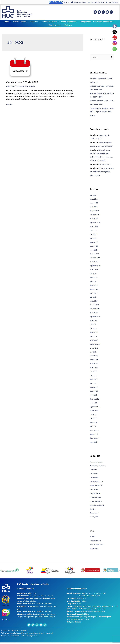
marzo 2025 (94, 239)
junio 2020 (93, 372)
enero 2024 (93, 290)
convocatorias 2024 (96, 482)
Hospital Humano (95, 489)
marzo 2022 (94, 329)
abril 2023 (93, 293)
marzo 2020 (94, 383)
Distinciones (94, 486)
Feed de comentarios (97, 541)
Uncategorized (95, 513)
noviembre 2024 (95, 254)
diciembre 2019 (95, 395)
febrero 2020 (94, 387)
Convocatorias (95, 474)
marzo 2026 (94, 196)
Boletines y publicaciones (98, 462)
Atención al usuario (96, 458)
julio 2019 (93, 411)
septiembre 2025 (95, 219)
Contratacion (94, 470)
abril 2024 (93, 278)
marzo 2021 (94, 352)
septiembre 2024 (95, 262)
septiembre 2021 (95, 340)
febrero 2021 (94, 356)
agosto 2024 (94, 266)
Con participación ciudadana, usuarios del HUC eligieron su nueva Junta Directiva (102, 108)
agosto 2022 (94, 317)
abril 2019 (93, 423)
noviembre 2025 (95, 211)
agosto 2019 (94, 407)
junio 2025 (93, 231)
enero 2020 (93, 391)
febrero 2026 (94, 200)
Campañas (93, 466)
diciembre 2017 (95, 434)
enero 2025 (93, 247)
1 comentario (31, 83)
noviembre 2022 (95, 305)
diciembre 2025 (95, 207)
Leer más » (10, 101)
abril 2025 (93, 235)
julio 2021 (93, 348)
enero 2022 (93, 333)
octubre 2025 (94, 215)
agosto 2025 (94, 223)
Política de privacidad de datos (11, 629)
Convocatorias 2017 (96, 478)
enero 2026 (93, 203)
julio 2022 (93, 321)
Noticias (93, 505)
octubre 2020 (94, 360)
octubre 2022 (94, 309)
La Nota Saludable (96, 497)
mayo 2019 (93, 419)
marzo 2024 (94, 282)
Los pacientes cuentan (97, 501)
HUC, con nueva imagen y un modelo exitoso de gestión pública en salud (100, 168)
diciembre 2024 (95, 250)
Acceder (93, 533)
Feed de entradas (96, 537)
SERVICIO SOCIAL (105, 161)
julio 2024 (93, 270)
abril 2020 (93, 380)
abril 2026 (93, 192)
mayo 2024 (93, 274)
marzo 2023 (94, 297)
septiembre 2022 (95, 313)
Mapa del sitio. (35, 632)
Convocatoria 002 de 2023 (22, 79)
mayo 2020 (93, 376)
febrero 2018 (94, 430)
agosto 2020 (94, 364)
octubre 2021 (94, 337)
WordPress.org (95, 545)
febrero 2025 (94, 243)
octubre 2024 (94, 258)
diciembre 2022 (95, 301)
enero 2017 (93, 438)
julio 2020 (93, 368)
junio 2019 (93, 415)
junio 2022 (93, 325)
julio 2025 (93, 227)
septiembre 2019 (95, 403)
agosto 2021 (94, 344)
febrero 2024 (94, 286)
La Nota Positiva (95, 493)
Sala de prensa (95, 509)
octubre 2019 (94, 399)
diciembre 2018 (95, 427)
